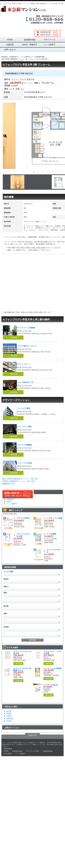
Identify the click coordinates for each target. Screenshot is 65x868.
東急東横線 (29, 97)
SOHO (9, 502)
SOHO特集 (8, 754)
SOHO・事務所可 (30, 45)
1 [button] (33, 172)
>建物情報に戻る (8, 484)
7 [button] (62, 172)
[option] (31, 182)
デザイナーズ (49, 40)
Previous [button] (5, 136)
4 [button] (48, 172)
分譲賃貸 (10, 45)
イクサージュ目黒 (54, 518)
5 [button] (53, 172)
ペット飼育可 (49, 45)
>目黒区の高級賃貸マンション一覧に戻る (18, 481)
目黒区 (33, 92)
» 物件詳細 (18, 664)
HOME (10, 40)
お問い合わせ (10, 50)
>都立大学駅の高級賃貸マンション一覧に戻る (20, 479)
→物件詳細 (13, 338)
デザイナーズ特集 (32, 751)
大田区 (9, 716)
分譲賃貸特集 (48, 751)
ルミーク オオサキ (54, 551)
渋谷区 (9, 721)
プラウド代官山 (23, 518)
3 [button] (43, 172)
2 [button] (38, 172)
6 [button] (58, 172)
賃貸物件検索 (30, 40)
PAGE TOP (32, 735)
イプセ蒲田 (51, 534)
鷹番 (38, 92)
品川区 (9, 711)
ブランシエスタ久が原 (23, 535)
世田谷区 (10, 719)
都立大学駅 (39, 97)
